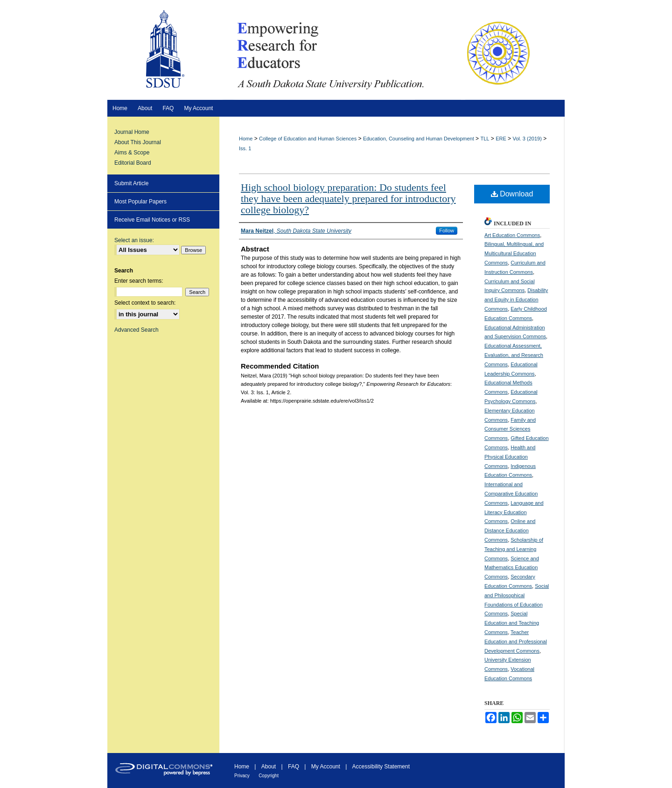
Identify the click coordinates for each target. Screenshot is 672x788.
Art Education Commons (512, 235)
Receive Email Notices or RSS (152, 220)
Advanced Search (136, 330)
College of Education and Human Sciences (308, 139)
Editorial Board (133, 163)
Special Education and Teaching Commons (512, 623)
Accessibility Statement (381, 767)
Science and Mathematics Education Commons (512, 568)
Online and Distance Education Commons (510, 530)
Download (512, 194)
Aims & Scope (132, 153)
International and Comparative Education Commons (511, 494)
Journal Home (132, 132)
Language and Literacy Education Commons (514, 512)
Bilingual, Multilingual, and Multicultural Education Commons (514, 253)
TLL (485, 139)
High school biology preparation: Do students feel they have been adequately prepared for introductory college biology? (348, 199)
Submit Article (131, 183)
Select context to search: (145, 303)
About (269, 767)
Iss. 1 (245, 148)
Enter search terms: (139, 281)
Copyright (269, 776)
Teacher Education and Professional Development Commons (516, 642)
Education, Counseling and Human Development (419, 139)
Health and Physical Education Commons (510, 457)
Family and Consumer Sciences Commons (510, 429)
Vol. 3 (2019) (527, 139)
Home (246, 139)
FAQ (294, 767)
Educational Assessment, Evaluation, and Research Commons (514, 355)
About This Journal (138, 142)
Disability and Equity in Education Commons (516, 300)
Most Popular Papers (140, 202)
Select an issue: (134, 240)
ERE (501, 139)
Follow (447, 230)
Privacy (242, 776)
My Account (326, 767)
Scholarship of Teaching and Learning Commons (514, 549)
